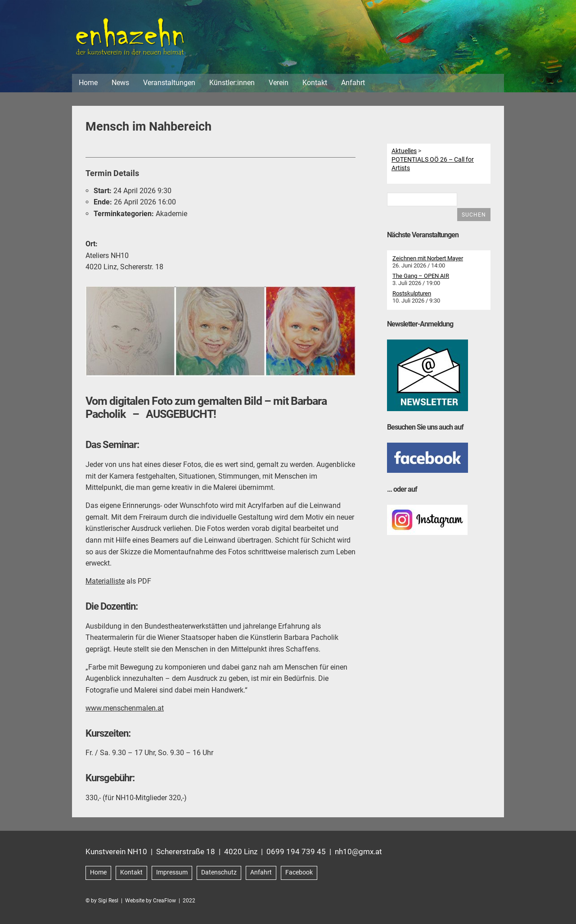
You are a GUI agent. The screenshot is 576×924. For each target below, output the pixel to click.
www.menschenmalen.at (125, 710)
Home (88, 85)
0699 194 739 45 (296, 854)
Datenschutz (219, 875)
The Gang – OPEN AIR (421, 279)
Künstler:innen (232, 85)
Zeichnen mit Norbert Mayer (428, 261)
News (120, 85)
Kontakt (315, 85)
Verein (279, 85)
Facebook (299, 875)
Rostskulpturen (412, 296)
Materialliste (105, 583)
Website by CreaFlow (151, 903)
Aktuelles (404, 153)
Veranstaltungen (169, 85)
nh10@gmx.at (358, 854)
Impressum (172, 875)
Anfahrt (353, 85)
